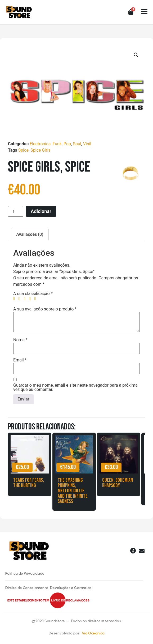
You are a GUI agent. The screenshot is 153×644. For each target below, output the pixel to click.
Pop (67, 144)
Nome (20, 340)
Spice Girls (40, 150)
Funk (57, 144)
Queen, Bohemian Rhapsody (118, 483)
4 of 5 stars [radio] (31, 299)
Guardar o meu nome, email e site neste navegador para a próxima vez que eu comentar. (75, 387)
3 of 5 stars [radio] (26, 299)
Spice (23, 150)
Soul (77, 144)
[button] (136, 55)
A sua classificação (33, 294)
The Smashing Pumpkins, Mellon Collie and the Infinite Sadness (73, 491)
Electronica (40, 144)
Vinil (87, 144)
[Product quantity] (16, 211)
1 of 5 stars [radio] (15, 299)
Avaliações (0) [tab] (30, 234)
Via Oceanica (93, 633)
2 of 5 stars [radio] (21, 299)
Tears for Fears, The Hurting (29, 483)
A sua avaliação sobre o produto (45, 309)
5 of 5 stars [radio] (37, 299)
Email (20, 360)
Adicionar (41, 211)
